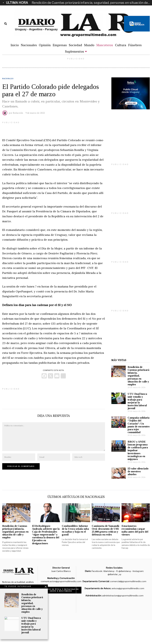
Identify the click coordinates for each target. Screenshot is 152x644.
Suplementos (74, 51)
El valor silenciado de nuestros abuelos (138, 471)
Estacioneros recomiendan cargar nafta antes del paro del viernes (135, 530)
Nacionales (29, 45)
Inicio (15, 45)
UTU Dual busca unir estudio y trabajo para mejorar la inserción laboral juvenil (137, 401)
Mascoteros (105, 45)
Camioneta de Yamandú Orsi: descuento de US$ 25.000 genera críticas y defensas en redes (105, 530)
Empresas (60, 45)
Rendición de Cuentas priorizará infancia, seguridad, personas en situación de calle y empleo (138, 376)
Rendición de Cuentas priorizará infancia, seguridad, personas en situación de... (91, 3)
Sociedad (75, 45)
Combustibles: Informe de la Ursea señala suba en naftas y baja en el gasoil (75, 530)
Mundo (89, 45)
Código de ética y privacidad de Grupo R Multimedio (61, 590)
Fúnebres (135, 45)
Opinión (45, 45)
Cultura (121, 45)
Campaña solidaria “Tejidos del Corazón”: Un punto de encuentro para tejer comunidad (139, 425)
